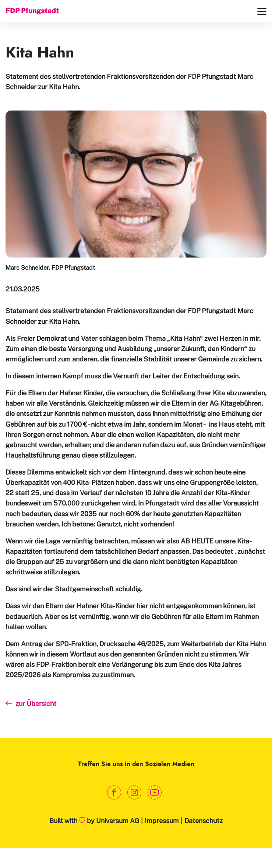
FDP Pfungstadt (32, 11)
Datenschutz (204, 821)
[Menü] (262, 11)
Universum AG (118, 821)
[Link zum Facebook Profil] (114, 793)
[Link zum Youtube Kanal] (154, 793)
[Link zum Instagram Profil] (134, 793)
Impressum (162, 821)
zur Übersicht (31, 703)
